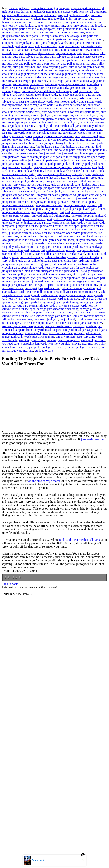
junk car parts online (14, 160)
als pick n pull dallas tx (16, 15)
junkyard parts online (44, 212)
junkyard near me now (48, 205)
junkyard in (34, 198)
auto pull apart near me (75, 63)
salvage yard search (25, 305)
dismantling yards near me (18, 146)
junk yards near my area (81, 178)
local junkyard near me (82, 240)
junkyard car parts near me (18, 195)
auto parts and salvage (66, 36)
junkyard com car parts (92, 195)
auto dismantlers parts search (46, 22)
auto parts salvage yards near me (64, 57)
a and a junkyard (19, 8)
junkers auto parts (93, 184)
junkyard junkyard (87, 198)
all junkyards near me (43, 12)
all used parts (98, 12)
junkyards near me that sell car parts (48, 229)
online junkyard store (76, 261)
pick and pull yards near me (24, 274)
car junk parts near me (21, 126)
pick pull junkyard (18, 278)
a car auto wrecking (43, 8)
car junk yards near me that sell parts (58, 126)
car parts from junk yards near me (82, 129)
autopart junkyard (41, 115)
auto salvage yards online (39, 105)
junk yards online (55, 181)
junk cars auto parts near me (45, 160)
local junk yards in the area (18, 240)
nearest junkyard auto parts (83, 250)
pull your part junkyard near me (80, 292)
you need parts (10, 344)
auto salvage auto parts (63, 70)
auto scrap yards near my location (41, 108)
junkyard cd (69, 195)
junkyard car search (48, 195)
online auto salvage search (61, 257)
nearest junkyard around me (48, 250)
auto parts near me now (75, 50)
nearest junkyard (19, 250)
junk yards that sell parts (65, 184)
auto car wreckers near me (36, 19)
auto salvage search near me (38, 88)
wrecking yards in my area (63, 340)
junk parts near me (13, 164)
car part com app (49, 129)
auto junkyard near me (51, 25)
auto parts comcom (92, 39)
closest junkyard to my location (55, 143)
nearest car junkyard (65, 247)
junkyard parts (69, 209)
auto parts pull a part (69, 53)
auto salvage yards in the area (42, 98)
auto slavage (71, 108)
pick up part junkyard (67, 278)
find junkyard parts (47, 146)
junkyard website (12, 223)
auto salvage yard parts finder (74, 91)
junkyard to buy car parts (62, 219)
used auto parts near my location (65, 326)
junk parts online (36, 164)
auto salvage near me (91, 74)
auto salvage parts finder (64, 81)
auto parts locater (69, 46)
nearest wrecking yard (71, 254)
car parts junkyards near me (19, 133)
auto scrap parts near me (71, 105)
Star (17, 577)
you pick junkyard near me (76, 344)
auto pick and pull (18, 63)
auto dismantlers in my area (71, 19)
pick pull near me (42, 278)
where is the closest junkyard (67, 333)
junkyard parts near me (16, 212)
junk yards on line (32, 181)
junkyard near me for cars (17, 205)
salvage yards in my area (54, 305)
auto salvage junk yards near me (28, 74)
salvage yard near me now (63, 299)
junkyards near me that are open (60, 226)
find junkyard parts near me (77, 146)
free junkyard (47, 153)
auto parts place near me (39, 53)
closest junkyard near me (75, 140)
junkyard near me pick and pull (83, 205)
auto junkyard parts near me (19, 29)
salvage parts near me (72, 295)
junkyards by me (81, 223)
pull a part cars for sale (54, 285)
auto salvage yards (46, 95)
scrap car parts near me (58, 312)
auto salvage (9, 70)
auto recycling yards (55, 67)
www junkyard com (93, 340)
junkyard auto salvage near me (62, 188)
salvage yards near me (84, 305)
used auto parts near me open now (22, 326)
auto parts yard (70, 60)
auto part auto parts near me (67, 32)
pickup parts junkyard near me (20, 285)
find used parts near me (23, 153)
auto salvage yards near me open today (54, 102)
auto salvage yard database (38, 91)
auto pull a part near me (45, 63)
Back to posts (10, 584)
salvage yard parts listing (30, 302)
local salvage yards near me (76, 243)
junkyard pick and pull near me (50, 216)
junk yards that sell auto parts (31, 184)
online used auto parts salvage (70, 264)
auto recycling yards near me (87, 67)
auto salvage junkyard (63, 74)
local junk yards (97, 236)
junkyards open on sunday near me (30, 233)
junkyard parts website (15, 216)
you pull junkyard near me (81, 347)
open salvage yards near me (38, 267)
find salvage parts (64, 150)
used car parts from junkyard (26, 330)
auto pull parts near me (27, 67)
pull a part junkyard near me (42, 288)
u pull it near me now (90, 319)
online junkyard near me (47, 261)
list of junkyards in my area (36, 236)
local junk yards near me (51, 240)
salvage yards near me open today (58, 309)
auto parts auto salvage (64, 39)
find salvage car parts (39, 150)
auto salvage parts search (28, 84)
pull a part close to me (84, 285)
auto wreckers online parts (24, 112)
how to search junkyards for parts (41, 157)
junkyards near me (27, 226)
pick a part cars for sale (71, 267)
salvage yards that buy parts (25, 312)
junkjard (7, 188)
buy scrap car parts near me (24, 122)
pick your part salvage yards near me (78, 281)
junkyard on (51, 209)
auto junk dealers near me (81, 22)
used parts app (84, 330)
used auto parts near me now (85, 323)
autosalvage (61, 115)
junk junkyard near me (78, 160)
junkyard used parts (91, 219)
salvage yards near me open (19, 309)
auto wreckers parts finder (83, 112)
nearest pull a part (45, 254)
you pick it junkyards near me (39, 344)
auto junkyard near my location (86, 25)
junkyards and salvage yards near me (47, 223)
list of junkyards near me (70, 236)
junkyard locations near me (18, 202)
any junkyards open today (74, 15)
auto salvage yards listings (77, 98)
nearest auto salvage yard (36, 247)
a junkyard (63, 8)
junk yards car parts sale (16, 167)
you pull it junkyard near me (46, 347)
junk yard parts (94, 164)
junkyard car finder (42, 191)
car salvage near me (49, 133)
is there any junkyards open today (84, 157)
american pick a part (44, 15)
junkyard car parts (92, 191)
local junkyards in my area (42, 243)
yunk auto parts (44, 350)
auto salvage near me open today (21, 77)
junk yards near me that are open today (60, 174)
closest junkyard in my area (41, 140)
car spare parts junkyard (90, 136)
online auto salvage (32, 257)
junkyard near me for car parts (77, 202)
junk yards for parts (85, 167)
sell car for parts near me (17, 319)
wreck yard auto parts (69, 337)
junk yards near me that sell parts (45, 178)
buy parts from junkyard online (47, 119)
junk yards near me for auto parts (77, 171)
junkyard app (34, 188)
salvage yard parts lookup (63, 302)
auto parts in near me (82, 43)
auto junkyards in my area (73, 29)
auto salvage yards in (71, 95)
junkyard (19, 188)
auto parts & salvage (38, 36)
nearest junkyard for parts (17, 254)
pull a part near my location (78, 288)
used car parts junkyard (59, 330)
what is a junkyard (36, 333)
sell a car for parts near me (89, 316)
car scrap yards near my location (53, 136)
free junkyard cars (68, 153)
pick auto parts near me (57, 274)
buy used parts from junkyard (60, 122)
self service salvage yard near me (51, 316)
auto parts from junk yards (51, 43)
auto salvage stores (69, 88)
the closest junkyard (46, 319)
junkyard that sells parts (31, 219)
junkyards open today (66, 233)
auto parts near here (23, 50)
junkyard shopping (82, 216)
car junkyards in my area (22, 129)
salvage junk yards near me (41, 295)
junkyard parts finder (92, 209)
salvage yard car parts (33, 299)
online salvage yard (38, 264)
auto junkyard (28, 25)
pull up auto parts (48, 292)
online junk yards (20, 261)
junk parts (100, 160)
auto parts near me (48, 50)
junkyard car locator (68, 191)
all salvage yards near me (73, 12)
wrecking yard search (32, 340)
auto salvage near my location (61, 77)
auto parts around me (36, 39)
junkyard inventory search (58, 198)
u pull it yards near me (52, 323)
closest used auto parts (89, 143)
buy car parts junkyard (83, 115)
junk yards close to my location (52, 167)
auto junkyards (47, 29)
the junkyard (67, 319)
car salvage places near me (79, 133)
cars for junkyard (12, 140)
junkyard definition (13, 198)
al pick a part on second (86, 8)
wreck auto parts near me (39, 337)
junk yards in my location (39, 171)
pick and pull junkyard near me (44, 271)
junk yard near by (73, 164)
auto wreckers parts (54, 112)
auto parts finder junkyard (17, 43)
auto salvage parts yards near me (65, 84)
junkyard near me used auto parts (22, 209)
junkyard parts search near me (77, 212)
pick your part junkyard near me (34, 281)
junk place (54, 164)
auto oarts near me (37, 32)
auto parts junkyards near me (39, 46)
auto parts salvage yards (28, 57)
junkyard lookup (47, 202)
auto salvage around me (33, 70)
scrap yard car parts (86, 312)
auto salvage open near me (31, 81)
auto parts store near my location (39, 60)
